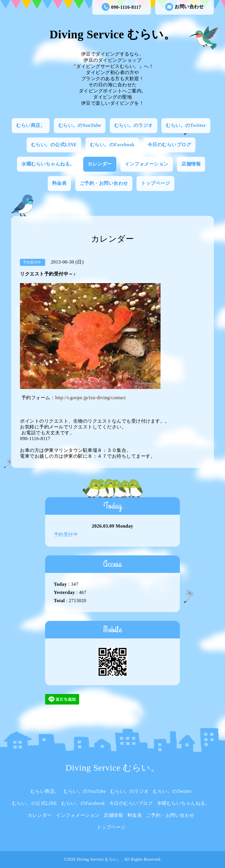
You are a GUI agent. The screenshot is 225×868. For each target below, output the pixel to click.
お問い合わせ (184, 7)
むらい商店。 (31, 125)
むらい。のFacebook (112, 145)
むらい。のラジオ (134, 125)
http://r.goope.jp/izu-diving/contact (90, 398)
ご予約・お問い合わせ (104, 183)
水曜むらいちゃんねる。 (48, 164)
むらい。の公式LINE (54, 145)
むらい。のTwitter (186, 125)
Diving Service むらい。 (112, 34)
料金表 (59, 183)
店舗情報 (191, 164)
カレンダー (100, 164)
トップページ (155, 183)
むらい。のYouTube (80, 125)
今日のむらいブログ (169, 145)
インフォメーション (147, 164)
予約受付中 (66, 534)
